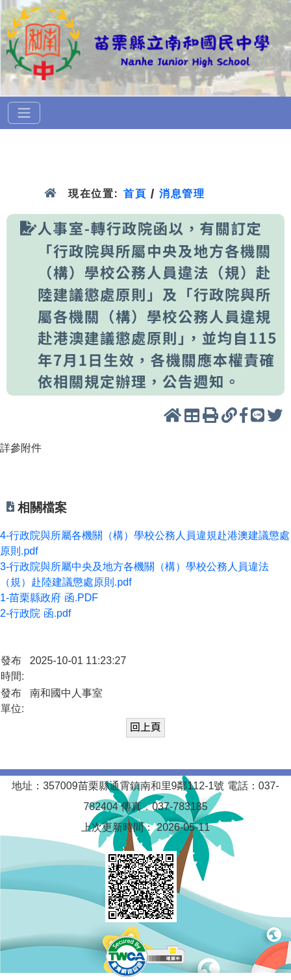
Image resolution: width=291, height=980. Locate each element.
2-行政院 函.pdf (35, 613)
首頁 (135, 194)
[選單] (24, 113)
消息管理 (182, 194)
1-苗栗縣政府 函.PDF (49, 598)
